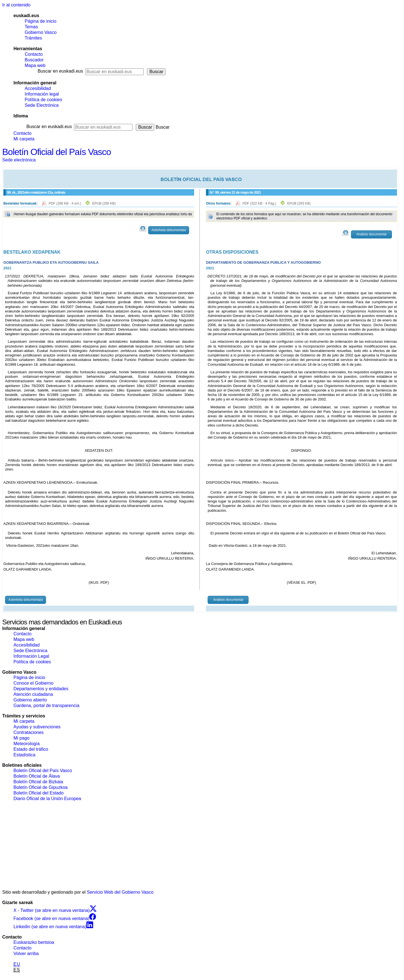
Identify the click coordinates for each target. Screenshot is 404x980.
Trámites (33, 38)
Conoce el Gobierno (33, 683)
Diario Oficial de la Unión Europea (47, 799)
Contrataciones (29, 732)
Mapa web (35, 65)
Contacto (34, 54)
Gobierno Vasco (41, 32)
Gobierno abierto (30, 700)
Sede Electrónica (42, 105)
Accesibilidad (38, 88)
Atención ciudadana (33, 694)
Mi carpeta (24, 139)
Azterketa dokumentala (169, 230)
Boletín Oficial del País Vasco (57, 152)
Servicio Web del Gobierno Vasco (120, 892)
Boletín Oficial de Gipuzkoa (41, 787)
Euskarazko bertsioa (34, 942)
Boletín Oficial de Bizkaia (38, 782)
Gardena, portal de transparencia (46, 706)
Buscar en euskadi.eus (60, 71)
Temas (31, 27)
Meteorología (27, 744)
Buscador (34, 60)
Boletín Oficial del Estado (39, 793)
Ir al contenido (16, 5)
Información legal (42, 94)
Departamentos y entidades (41, 689)
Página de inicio (41, 21)
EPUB (104, 203)
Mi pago (21, 738)
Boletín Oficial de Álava (37, 776)
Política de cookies (43, 100)
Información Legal (31, 656)
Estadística (24, 755)
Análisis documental (371, 234)
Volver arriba (26, 954)
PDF (65, 203)
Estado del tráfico (31, 749)
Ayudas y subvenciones (37, 727)
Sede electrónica (19, 160)
